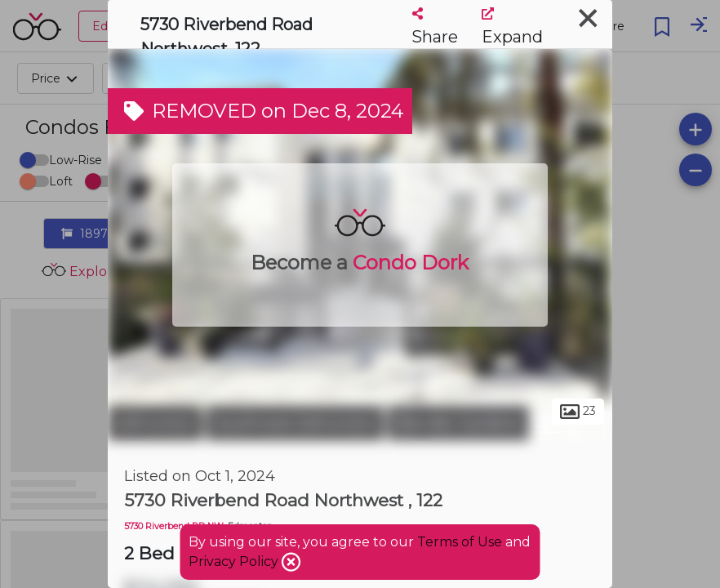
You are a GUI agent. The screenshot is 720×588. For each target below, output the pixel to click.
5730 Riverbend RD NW (174, 526)
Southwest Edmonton (295, 423)
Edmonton (155, 423)
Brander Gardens (458, 423)
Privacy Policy (235, 561)
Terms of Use (460, 542)
